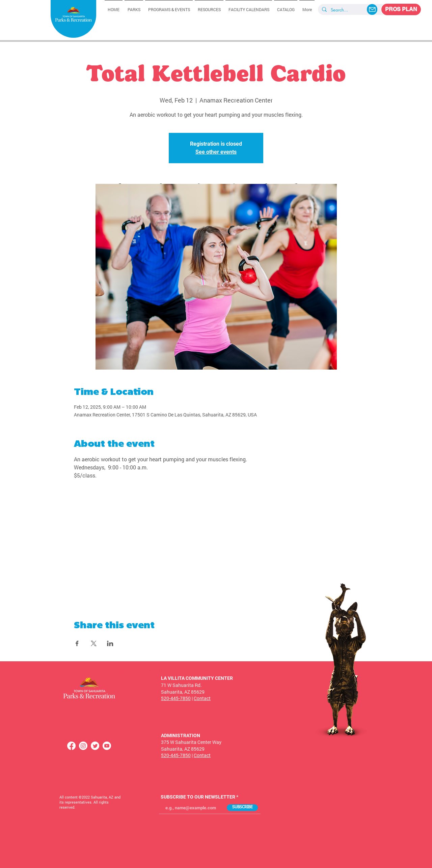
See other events (216, 152)
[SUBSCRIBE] (242, 808)
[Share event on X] (94, 643)
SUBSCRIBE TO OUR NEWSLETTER (198, 797)
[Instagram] (83, 746)
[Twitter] (95, 746)
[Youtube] (107, 746)
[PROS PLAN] (401, 9)
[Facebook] (71, 746)
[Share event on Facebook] (77, 643)
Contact (202, 698)
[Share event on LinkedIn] (110, 643)
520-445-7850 (176, 698)
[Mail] (372, 9)
